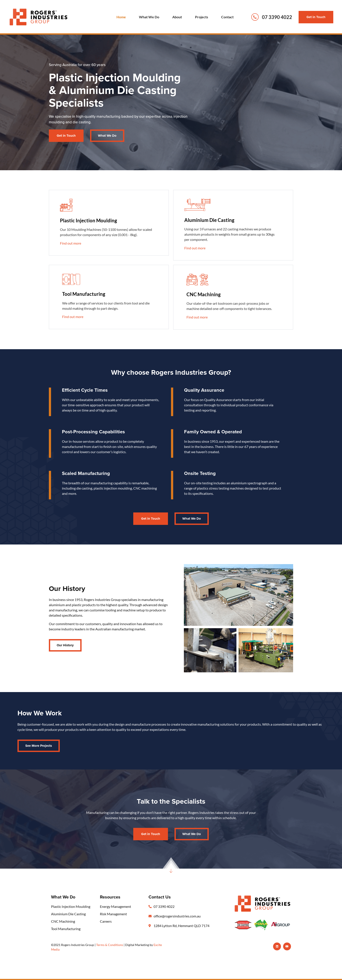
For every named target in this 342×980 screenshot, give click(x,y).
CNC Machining (203, 294)
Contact (227, 17)
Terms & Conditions (110, 945)
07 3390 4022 (277, 17)
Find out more (71, 243)
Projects (202, 17)
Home (121, 17)
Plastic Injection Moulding (88, 220)
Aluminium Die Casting (209, 220)
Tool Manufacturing (84, 294)
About (177, 17)
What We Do (149, 17)
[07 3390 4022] (255, 17)
